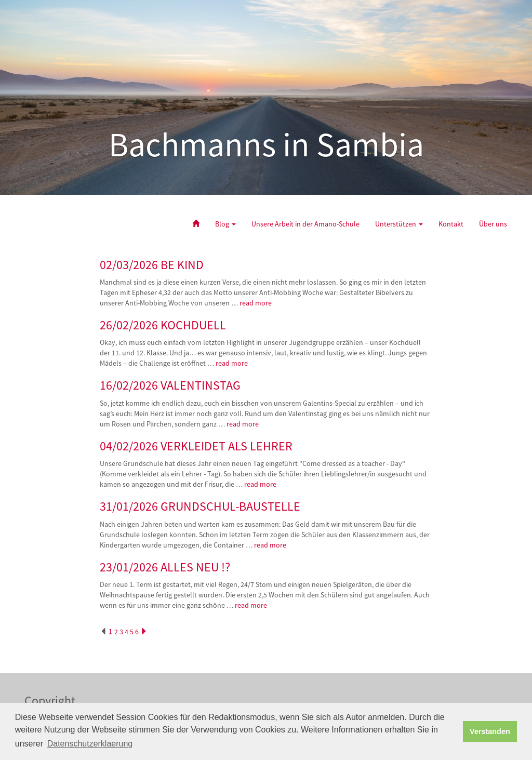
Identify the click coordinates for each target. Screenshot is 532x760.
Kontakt (451, 224)
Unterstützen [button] (399, 224)
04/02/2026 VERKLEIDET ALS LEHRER (196, 446)
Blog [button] (225, 224)
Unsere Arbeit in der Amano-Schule (305, 224)
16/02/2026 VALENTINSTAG (170, 385)
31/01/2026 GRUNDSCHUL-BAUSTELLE (200, 506)
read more (256, 303)
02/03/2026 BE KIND (152, 265)
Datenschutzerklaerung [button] (90, 744)
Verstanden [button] (490, 731)
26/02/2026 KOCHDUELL (163, 325)
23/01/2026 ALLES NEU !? (165, 567)
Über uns (493, 224)
